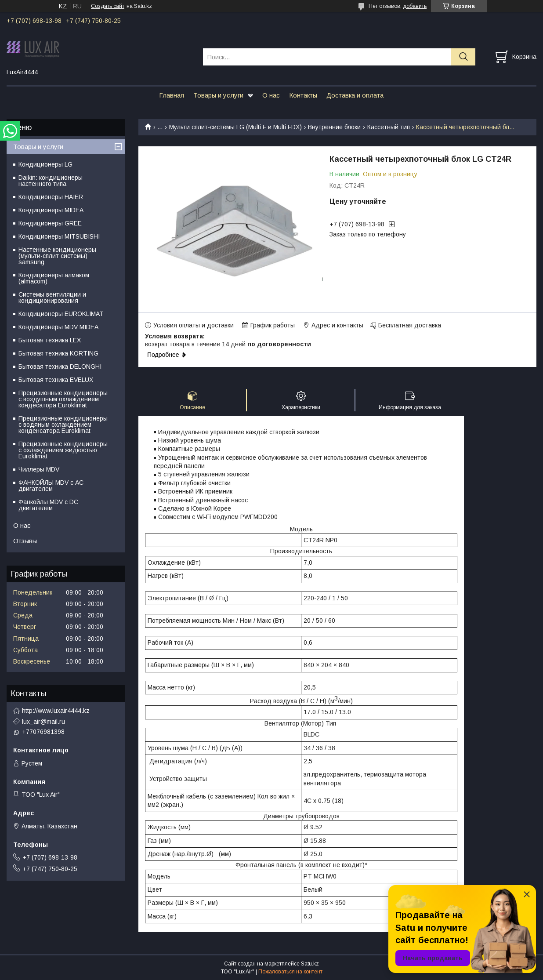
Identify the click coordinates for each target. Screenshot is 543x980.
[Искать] (463, 57)
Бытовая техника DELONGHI (60, 367)
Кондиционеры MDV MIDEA (58, 327)
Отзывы (25, 541)
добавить (415, 6)
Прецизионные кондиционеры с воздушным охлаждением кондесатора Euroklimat (63, 399)
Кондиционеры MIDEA (51, 210)
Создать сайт (108, 6)
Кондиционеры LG (45, 164)
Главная (172, 95)
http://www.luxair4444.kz (56, 711)
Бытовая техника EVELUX (56, 380)
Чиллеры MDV (39, 469)
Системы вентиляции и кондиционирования (52, 298)
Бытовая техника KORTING (58, 353)
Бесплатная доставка (410, 325)
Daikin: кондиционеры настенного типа (51, 181)
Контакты (303, 95)
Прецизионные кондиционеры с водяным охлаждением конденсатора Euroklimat (63, 425)
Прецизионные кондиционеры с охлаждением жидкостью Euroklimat (63, 450)
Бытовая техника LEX (50, 340)
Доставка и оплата (355, 95)
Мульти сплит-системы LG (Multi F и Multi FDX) (235, 127)
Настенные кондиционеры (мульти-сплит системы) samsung (57, 256)
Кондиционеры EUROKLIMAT (61, 314)
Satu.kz (310, 964)
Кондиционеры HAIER (51, 197)
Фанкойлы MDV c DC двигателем (48, 505)
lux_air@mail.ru (43, 722)
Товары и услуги (218, 95)
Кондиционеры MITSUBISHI (59, 236)
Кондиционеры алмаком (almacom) (54, 278)
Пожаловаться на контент (290, 972)
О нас (271, 95)
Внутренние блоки (334, 127)
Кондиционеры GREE (50, 223)
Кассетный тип (389, 127)
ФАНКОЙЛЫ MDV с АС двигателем (51, 486)
